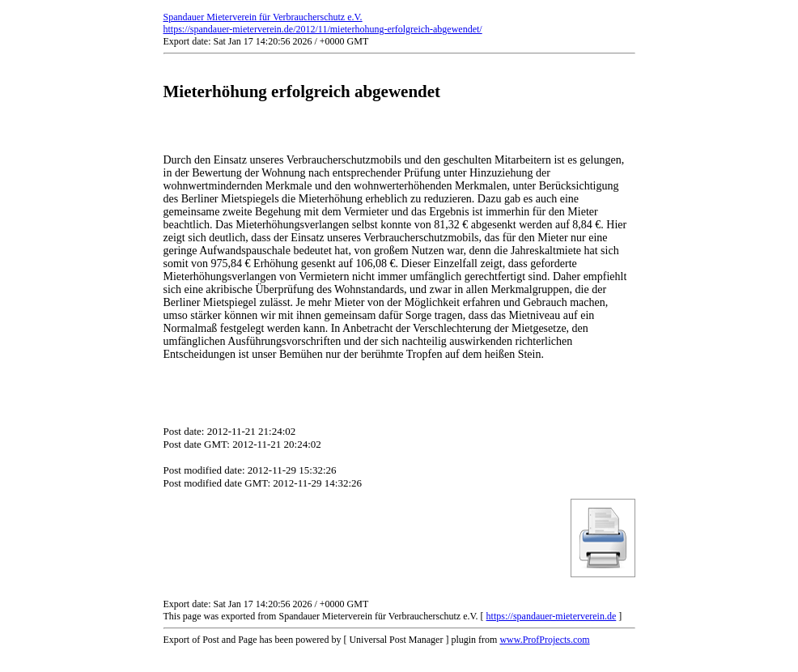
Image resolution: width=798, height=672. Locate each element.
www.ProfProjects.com (544, 640)
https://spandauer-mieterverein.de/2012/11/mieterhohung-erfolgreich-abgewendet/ (323, 29)
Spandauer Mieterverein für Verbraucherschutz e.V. (263, 17)
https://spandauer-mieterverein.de (552, 616)
